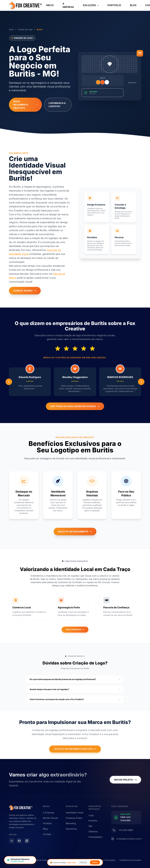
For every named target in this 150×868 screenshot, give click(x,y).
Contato (47, 834)
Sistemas (93, 831)
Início (50, 5)
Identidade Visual (75, 813)
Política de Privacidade (105, 860)
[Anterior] (141, 382)
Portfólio (114, 5)
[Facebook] (19, 841)
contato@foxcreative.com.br (129, 839)
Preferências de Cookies (130, 860)
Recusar (83, 862)
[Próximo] (9, 382)
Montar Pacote (50, 818)
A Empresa (68, 5)
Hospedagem (95, 837)
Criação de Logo (25, 29)
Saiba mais (72, 862)
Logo (91, 815)
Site (90, 826)
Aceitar (95, 862)
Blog (133, 5)
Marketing (71, 823)
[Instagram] (12, 841)
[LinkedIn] (27, 841)
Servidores (71, 829)
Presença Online (74, 818)
